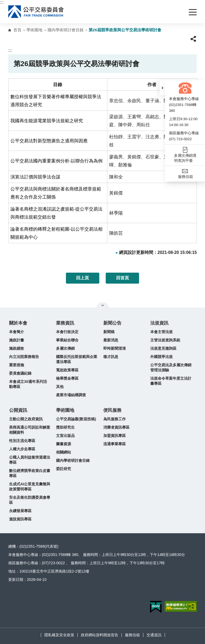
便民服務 (112, 410)
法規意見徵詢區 (163, 348)
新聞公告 (112, 323)
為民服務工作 (115, 419)
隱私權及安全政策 (59, 635)
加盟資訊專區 (115, 436)
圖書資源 (64, 444)
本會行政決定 (67, 332)
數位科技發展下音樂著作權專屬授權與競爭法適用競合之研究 (56, 101)
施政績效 (17, 348)
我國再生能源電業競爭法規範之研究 (47, 121)
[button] (162, 88)
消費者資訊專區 (116, 427)
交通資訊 (154, 635)
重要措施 (17, 365)
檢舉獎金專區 (67, 378)
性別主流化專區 (22, 441)
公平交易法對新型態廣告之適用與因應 (49, 141)
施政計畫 (17, 340)
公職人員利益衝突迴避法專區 (30, 460)
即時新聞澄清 (115, 348)
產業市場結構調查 (71, 395)
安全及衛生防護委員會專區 (30, 500)
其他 (60, 387)
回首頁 (123, 278)
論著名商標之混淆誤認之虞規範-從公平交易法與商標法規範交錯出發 (57, 213)
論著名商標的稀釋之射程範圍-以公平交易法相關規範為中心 (57, 233)
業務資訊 (65, 323)
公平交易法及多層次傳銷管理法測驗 (171, 367)
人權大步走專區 (22, 449)
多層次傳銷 (65, 348)
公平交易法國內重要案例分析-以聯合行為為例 (57, 161)
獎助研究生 (65, 427)
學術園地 (34, 30)
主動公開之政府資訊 (26, 419)
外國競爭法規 (161, 357)
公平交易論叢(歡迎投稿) (76, 419)
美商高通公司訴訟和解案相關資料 (30, 430)
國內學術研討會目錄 (66, 30)
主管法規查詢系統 (165, 340)
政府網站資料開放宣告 (100, 635)
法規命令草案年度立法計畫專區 (171, 381)
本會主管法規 (161, 332)
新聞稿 (109, 332)
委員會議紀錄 (20, 373)
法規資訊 (159, 323)
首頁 (17, 30)
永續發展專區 (20, 511)
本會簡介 (17, 332)
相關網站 (64, 452)
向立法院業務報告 (24, 357)
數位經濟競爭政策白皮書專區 (30, 473)
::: (2, 2)
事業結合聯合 (67, 340)
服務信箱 (132, 635)
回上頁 (82, 278)
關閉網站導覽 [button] (103, 305)
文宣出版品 (65, 436)
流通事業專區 (115, 444)
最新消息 (111, 340)
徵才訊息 (111, 357)
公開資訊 (18, 410)
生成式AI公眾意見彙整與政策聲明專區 (30, 487)
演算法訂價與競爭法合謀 (35, 177)
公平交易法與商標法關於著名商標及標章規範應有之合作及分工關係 (56, 193)
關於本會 (18, 323)
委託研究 (64, 469)
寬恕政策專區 (67, 370)
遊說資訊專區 (20, 519)
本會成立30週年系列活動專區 (28, 384)
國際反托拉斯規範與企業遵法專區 (77, 359)
